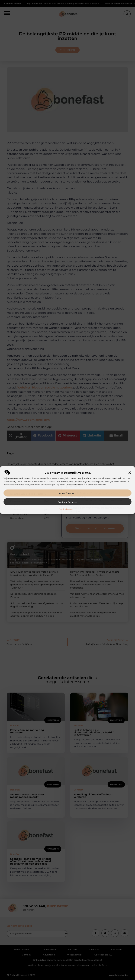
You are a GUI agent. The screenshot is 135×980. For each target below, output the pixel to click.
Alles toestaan (68, 493)
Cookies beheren (68, 502)
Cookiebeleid (66, 509)
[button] (130, 473)
